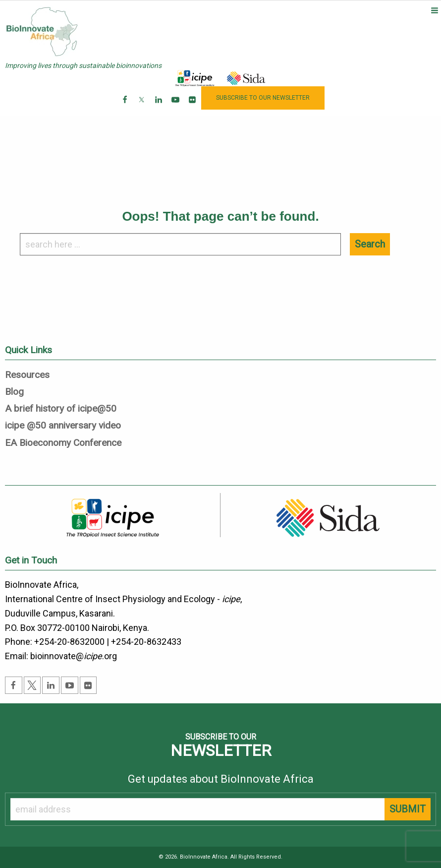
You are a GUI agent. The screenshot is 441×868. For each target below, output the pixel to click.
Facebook (126, 108)
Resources (27, 375)
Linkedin (159, 108)
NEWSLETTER (263, 98)
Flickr (193, 108)
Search (370, 244)
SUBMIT (408, 809)
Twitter (142, 108)
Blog (14, 392)
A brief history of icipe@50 (61, 409)
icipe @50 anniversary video (63, 426)
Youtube (176, 108)
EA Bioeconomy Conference (63, 443)
